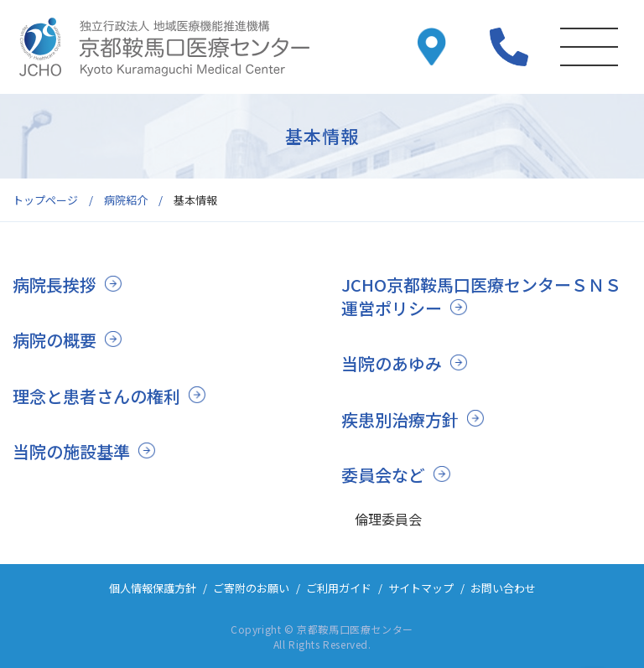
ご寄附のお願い (251, 588)
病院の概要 (55, 340)
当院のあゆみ (392, 363)
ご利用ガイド (339, 588)
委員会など (383, 475)
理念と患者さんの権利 (96, 396)
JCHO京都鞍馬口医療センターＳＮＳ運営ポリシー (481, 296)
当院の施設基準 (71, 451)
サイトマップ (421, 588)
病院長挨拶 (55, 285)
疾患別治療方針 (400, 419)
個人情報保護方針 (153, 588)
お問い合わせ (503, 588)
